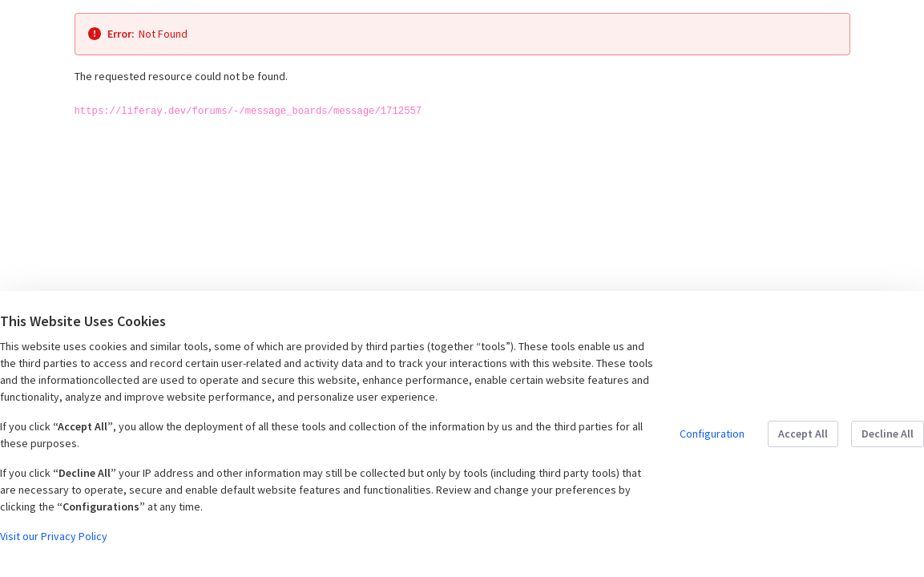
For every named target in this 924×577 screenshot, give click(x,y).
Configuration (712, 434)
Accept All (803, 434)
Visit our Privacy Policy (54, 536)
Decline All (888, 434)
